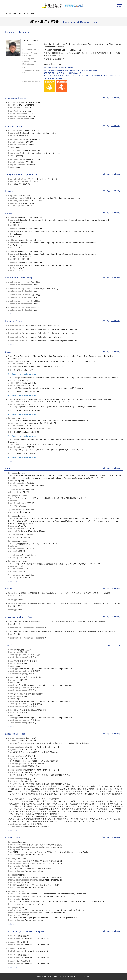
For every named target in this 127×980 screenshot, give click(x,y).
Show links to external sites (22, 374)
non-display (115, 98)
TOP (6, 13)
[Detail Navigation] (119, 5)
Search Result (19, 13)
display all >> (12, 314)
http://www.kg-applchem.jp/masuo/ (60, 67)
